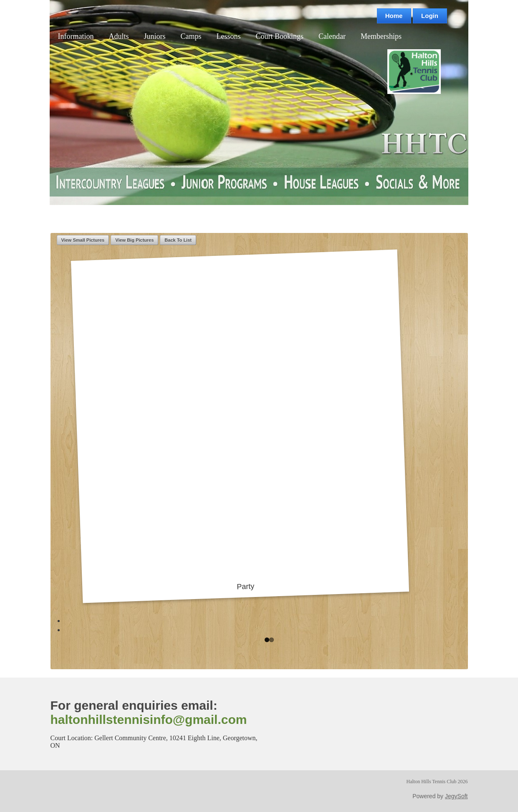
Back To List (178, 240)
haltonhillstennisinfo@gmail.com (149, 720)
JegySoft (456, 796)
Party (240, 422)
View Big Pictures (134, 240)
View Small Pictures (83, 240)
